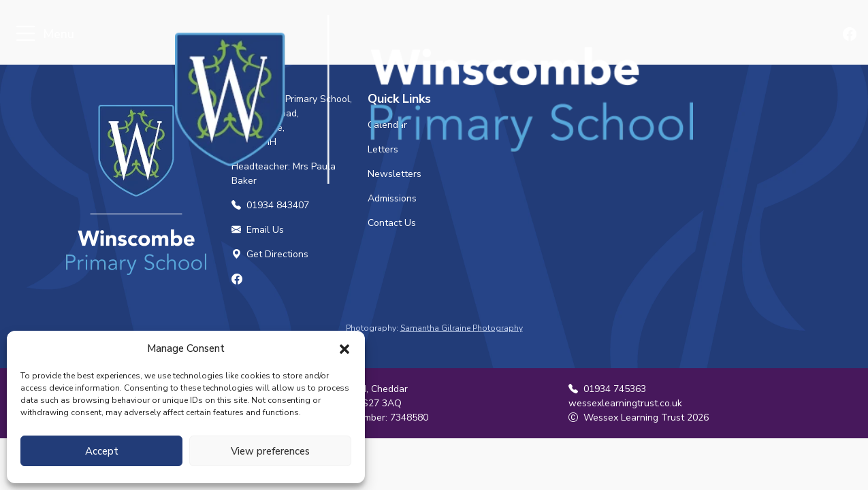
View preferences (270, 451)
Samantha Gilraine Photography (462, 328)
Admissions (392, 198)
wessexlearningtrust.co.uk (625, 403)
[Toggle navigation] (26, 34)
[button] (344, 348)
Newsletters (395, 174)
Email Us (258, 230)
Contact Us (392, 223)
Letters (383, 149)
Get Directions (270, 254)
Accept (102, 451)
